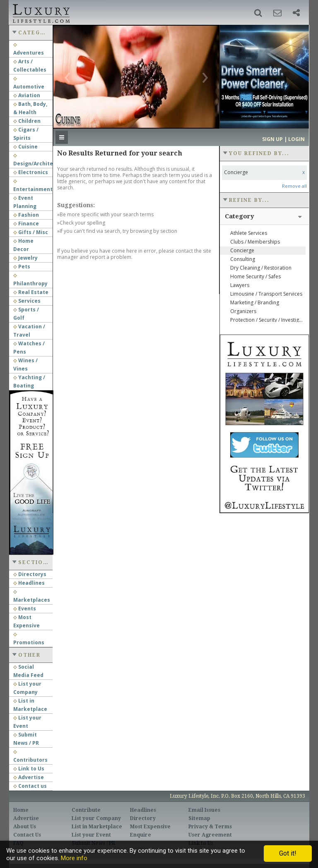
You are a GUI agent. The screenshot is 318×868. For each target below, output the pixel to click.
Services (27, 301)
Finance (26, 224)
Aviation (27, 95)
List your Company (96, 818)
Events (25, 609)
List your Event (91, 835)
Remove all (294, 186)
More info (74, 858)
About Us (25, 827)
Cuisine (25, 147)
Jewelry (25, 258)
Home (21, 810)
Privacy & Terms (210, 827)
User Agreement (210, 835)
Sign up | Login (283, 139)
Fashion (26, 215)
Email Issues (204, 810)
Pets (22, 267)
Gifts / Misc (31, 232)
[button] (258, 13)
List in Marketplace (97, 827)
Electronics (31, 172)
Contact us (30, 786)
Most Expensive (150, 827)
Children (27, 121)
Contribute (86, 810)
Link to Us (29, 769)
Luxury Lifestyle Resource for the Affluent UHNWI (40, 12)
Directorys (30, 574)
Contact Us (27, 835)
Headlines (29, 583)
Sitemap (199, 818)
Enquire (141, 835)
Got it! (288, 853)
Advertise (29, 777)
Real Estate (31, 292)
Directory (143, 818)
